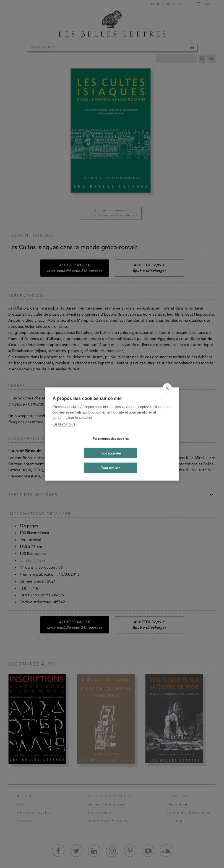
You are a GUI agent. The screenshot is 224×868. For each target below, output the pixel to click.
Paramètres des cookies (111, 438)
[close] (167, 388)
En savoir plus (64, 424)
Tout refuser (110, 468)
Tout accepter (111, 453)
